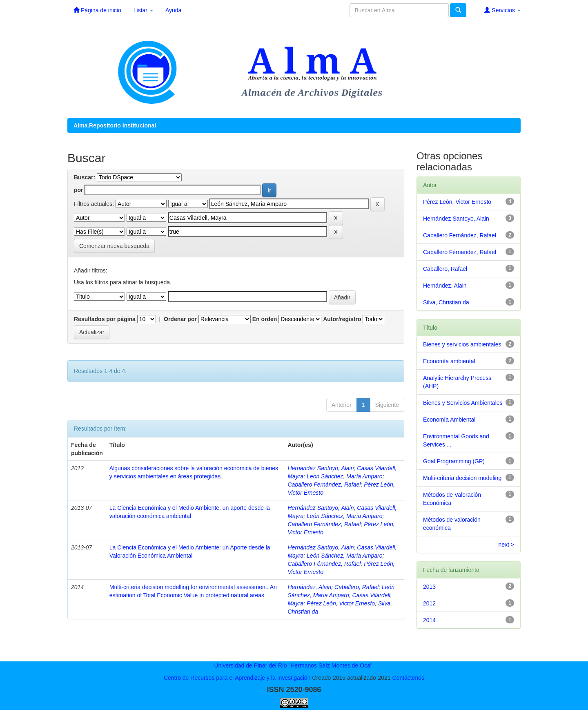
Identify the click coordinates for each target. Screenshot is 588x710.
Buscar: (85, 177)
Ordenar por (180, 319)
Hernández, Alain (309, 587)
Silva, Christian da (446, 302)
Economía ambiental (449, 361)
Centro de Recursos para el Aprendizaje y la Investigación (237, 678)
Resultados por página (105, 319)
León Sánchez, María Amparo (344, 476)
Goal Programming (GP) (454, 461)
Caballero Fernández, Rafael (324, 484)
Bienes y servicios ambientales (462, 344)
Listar (143, 10)
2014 (429, 620)
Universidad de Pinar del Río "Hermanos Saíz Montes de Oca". (294, 665)
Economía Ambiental (449, 420)
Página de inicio (97, 10)
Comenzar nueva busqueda (114, 246)
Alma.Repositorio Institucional (115, 125)
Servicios (502, 10)
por (79, 190)
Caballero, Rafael (356, 587)
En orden (265, 319)
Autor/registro (342, 319)
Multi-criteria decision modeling (462, 478)
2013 (429, 587)
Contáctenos (408, 678)
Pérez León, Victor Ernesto (341, 603)
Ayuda (173, 10)
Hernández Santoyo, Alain (321, 468)
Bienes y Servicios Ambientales (463, 403)
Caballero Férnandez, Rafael (324, 564)
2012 (429, 603)
